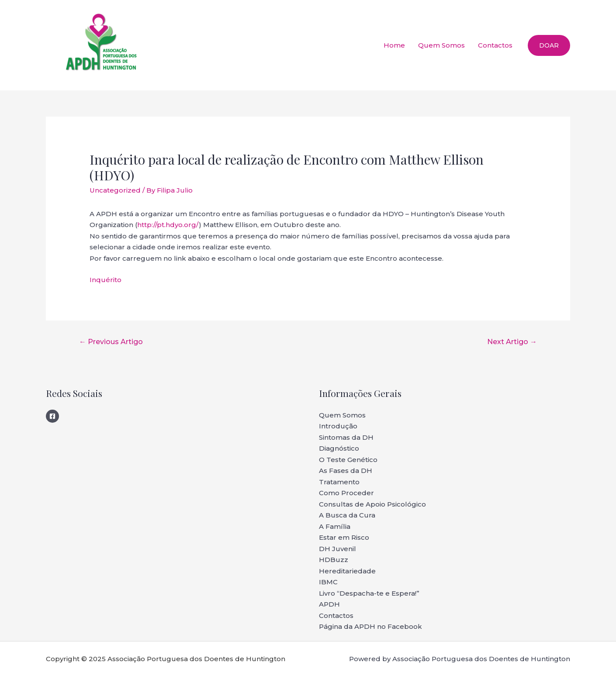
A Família (335, 526)
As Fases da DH (346, 471)
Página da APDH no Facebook (370, 626)
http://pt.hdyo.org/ (168, 225)
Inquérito (106, 280)
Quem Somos (441, 45)
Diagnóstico (339, 448)
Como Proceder (346, 493)
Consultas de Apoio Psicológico (372, 504)
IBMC (328, 582)
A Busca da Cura (347, 515)
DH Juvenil (337, 549)
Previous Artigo (111, 342)
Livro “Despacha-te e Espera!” (369, 593)
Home (394, 45)
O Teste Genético (348, 460)
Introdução (338, 426)
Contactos (495, 45)
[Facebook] (52, 416)
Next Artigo (512, 342)
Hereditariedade (347, 571)
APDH (329, 604)
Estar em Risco (344, 537)
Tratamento (339, 482)
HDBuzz (334, 560)
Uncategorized (115, 190)
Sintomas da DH (346, 437)
